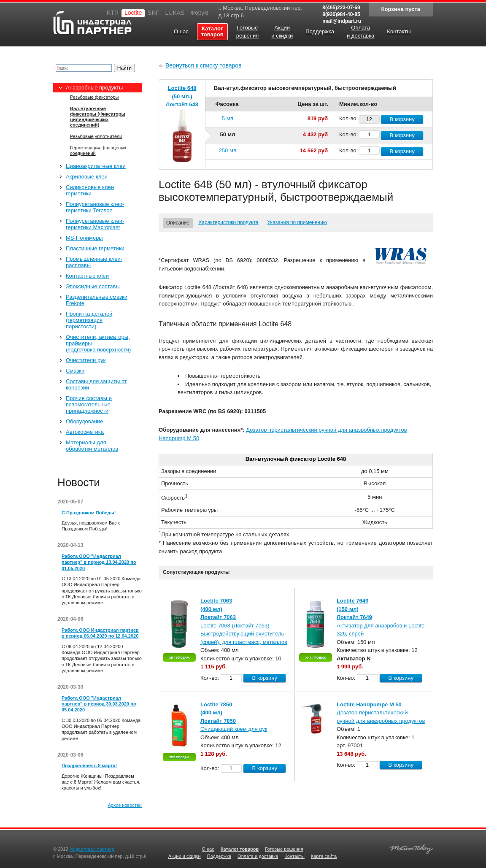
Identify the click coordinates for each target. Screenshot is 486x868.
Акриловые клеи (87, 177)
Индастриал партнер (92, 23)
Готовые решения (284, 849)
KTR (113, 13)
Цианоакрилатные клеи (96, 166)
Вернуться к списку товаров (204, 65)
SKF (153, 13)
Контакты (294, 856)
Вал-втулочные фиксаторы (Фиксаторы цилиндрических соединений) (98, 117)
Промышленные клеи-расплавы (94, 262)
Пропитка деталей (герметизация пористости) (89, 320)
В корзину (402, 119)
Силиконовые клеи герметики (90, 190)
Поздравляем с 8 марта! (89, 765)
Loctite (133, 13)
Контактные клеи (87, 276)
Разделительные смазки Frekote (97, 300)
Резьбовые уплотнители (96, 136)
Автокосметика (85, 432)
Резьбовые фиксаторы (94, 97)
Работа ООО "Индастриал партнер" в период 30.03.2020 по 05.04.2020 (99, 704)
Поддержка (219, 856)
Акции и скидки (185, 856)
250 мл (228, 150)
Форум (199, 13)
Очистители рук (86, 360)
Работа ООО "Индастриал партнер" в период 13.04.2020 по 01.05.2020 (99, 562)
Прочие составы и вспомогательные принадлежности (89, 404)
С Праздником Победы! (89, 513)
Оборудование (84, 421)
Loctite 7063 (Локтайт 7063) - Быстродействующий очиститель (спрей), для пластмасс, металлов (244, 634)
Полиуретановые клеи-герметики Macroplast (95, 224)
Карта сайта (324, 856)
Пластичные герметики (95, 248)
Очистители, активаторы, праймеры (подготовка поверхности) (98, 343)
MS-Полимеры (84, 238)
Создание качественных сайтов (411, 848)
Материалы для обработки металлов (92, 446)
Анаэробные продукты (94, 88)
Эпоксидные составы (93, 286)
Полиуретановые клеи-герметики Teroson (95, 207)
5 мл (228, 118)
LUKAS (175, 13)
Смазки (75, 371)
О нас (208, 849)
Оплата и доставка (258, 856)
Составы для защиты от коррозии (96, 384)
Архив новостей (125, 805)
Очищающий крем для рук (234, 729)
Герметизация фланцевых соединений (98, 150)
